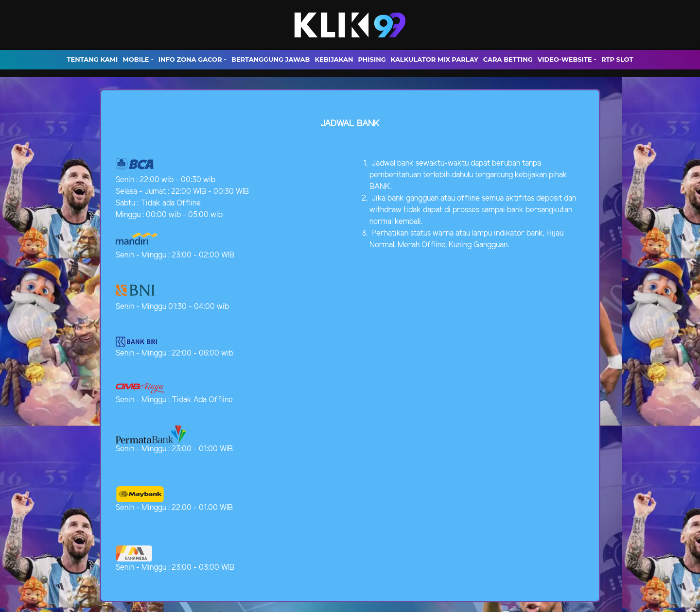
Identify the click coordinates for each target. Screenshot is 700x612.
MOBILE (136, 59)
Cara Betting (508, 59)
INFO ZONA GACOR (190, 59)
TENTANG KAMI (93, 59)
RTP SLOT (617, 59)
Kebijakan (334, 59)
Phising (372, 59)
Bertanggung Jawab (271, 59)
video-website (565, 59)
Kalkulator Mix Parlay (435, 59)
